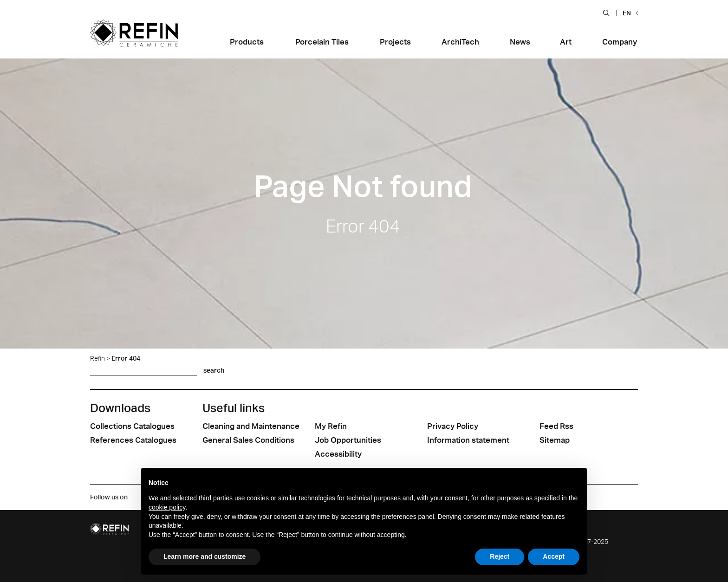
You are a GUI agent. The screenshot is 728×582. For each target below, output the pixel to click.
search (214, 370)
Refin (97, 358)
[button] (606, 13)
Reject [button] (500, 556)
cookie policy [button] (167, 507)
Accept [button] (554, 556)
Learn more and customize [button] (205, 556)
